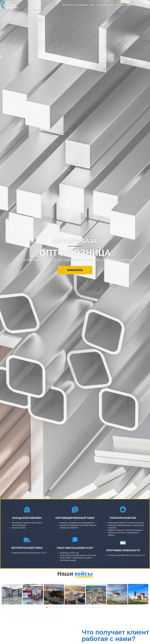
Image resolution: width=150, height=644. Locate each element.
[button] (75, 270)
